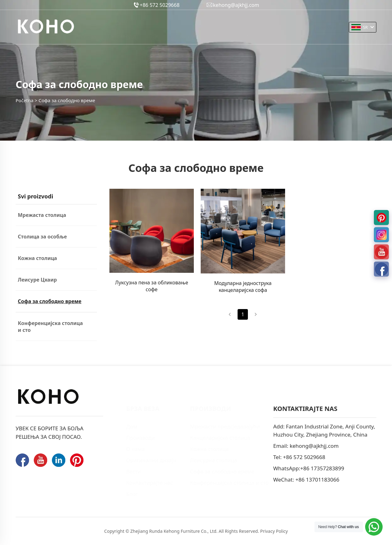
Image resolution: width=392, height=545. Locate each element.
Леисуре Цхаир (37, 280)
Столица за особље (42, 237)
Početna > (26, 100)
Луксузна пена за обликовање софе (152, 286)
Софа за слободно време (50, 301)
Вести (241, 27)
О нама (155, 28)
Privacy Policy (274, 531)
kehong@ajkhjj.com (314, 446)
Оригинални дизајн (198, 28)
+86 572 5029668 (304, 457)
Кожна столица (37, 258)
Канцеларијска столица (211, 438)
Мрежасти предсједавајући (216, 426)
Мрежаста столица (42, 215)
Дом (123, 426)
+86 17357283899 (322, 468)
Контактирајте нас (281, 28)
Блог (123, 494)
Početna (85, 27)
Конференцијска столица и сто (50, 327)
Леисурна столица (204, 460)
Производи (121, 27)
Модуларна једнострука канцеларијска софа (243, 287)
